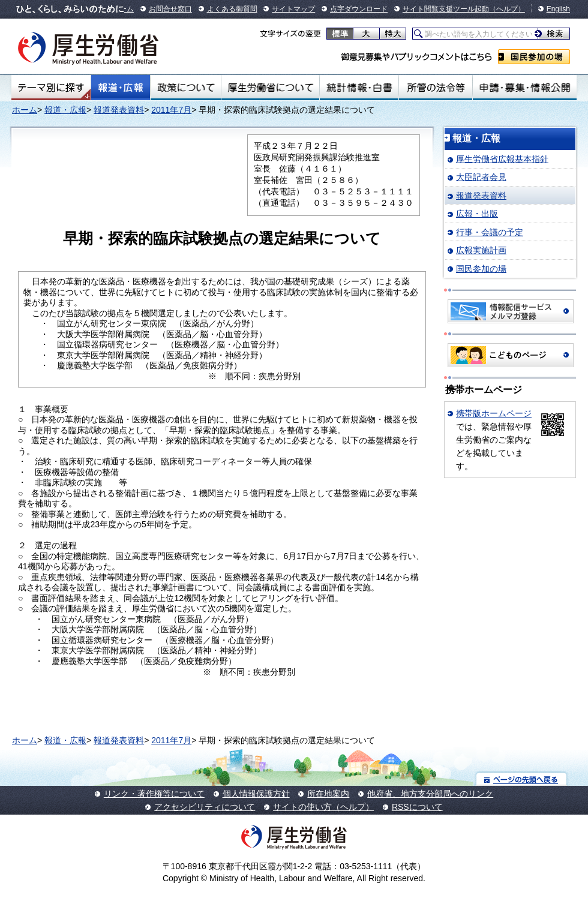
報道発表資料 (119, 110)
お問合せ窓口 (170, 9)
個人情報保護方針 (256, 794)
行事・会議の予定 (490, 232)
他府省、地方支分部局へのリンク (430, 794)
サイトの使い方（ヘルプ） (323, 807)
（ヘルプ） (507, 9)
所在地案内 (328, 794)
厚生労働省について (271, 88)
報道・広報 (121, 88)
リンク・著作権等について (154, 794)
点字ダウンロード (359, 9)
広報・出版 (477, 214)
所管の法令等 (435, 88)
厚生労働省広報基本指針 (502, 159)
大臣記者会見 (481, 177)
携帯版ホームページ (494, 413)
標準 (340, 34)
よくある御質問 (232, 9)
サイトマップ (293, 9)
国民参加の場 (534, 57)
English (558, 9)
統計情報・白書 (359, 88)
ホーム (25, 110)
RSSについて (417, 807)
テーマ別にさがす (51, 88)
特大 (393, 34)
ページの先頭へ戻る (522, 779)
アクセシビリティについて (205, 807)
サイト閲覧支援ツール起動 (446, 9)
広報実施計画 (481, 250)
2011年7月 (171, 110)
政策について (186, 88)
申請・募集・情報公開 (525, 88)
